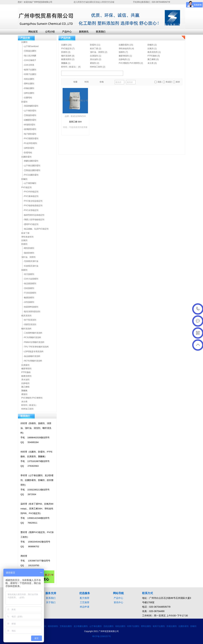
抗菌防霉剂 (124, 45)
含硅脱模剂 (29, 288)
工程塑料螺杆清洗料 (33, 333)
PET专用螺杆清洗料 (33, 361)
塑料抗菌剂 (29, 84)
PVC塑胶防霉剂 (31, 139)
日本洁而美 (29, 65)
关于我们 (51, 602)
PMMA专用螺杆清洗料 (34, 342)
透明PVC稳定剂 (31, 224)
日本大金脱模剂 (31, 279)
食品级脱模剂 (30, 284)
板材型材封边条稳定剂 (34, 215)
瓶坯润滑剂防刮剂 (32, 312)
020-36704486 (198, 309)
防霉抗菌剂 (172, 626)
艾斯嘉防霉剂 (30, 115)
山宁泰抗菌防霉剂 (32, 166)
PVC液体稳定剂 (31, 196)
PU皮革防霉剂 (31, 143)
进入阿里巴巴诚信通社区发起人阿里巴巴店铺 (94, 2)
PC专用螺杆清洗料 (33, 337)
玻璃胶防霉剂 (30, 129)
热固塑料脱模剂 (31, 307)
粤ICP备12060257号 (101, 636)
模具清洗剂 (153, 52)
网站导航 (118, 593)
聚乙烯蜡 (152, 59)
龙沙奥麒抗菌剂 (81, 626)
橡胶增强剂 (124, 56)
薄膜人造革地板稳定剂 (34, 220)
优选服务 (85, 593)
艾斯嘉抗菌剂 (30, 51)
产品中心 (67, 32)
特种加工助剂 (96, 67)
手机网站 (137, 2)
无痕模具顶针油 (31, 261)
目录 (69, 82)
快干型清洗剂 (30, 320)
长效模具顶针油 (31, 266)
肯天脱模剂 (29, 274)
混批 (160, 82)
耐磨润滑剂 (66, 59)
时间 (87, 82)
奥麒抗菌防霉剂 (31, 161)
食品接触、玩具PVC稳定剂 (36, 229)
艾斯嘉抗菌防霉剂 (32, 170)
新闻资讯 (84, 32)
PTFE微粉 (152, 56)
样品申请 (85, 607)
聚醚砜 (64, 63)
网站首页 (33, 32)
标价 (178, 82)
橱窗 (65, 82)
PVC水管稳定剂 (31, 210)
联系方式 (148, 593)
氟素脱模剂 (29, 298)
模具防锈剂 (53, 626)
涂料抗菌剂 (29, 93)
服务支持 (51, 593)
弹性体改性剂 (125, 49)
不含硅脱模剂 (30, 293)
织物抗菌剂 (29, 88)
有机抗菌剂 (29, 79)
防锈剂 (64, 52)
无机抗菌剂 (108, 626)
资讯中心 (118, 602)
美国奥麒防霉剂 (31, 106)
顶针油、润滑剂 (97, 52)
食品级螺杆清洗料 (32, 356)
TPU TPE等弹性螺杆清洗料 (36, 347)
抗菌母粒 (28, 98)
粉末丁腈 (94, 49)
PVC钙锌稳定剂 (31, 192)
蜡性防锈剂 (29, 248)
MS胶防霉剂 (30, 125)
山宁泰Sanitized (31, 46)
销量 (75, 82)
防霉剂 (93, 45)
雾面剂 (93, 63)
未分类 (151, 63)
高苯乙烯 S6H (75, 122)
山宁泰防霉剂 (30, 111)
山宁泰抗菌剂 (96, 626)
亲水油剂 (94, 59)
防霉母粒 (28, 153)
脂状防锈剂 (29, 253)
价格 (102, 82)
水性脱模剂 (29, 302)
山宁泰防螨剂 (30, 183)
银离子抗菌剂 (30, 70)
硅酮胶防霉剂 (30, 120)
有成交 (169, 82)
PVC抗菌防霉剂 (31, 175)
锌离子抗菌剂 (30, 74)
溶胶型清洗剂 (30, 324)
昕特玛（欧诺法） (69, 67)
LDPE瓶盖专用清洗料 (34, 352)
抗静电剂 (123, 59)
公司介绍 (50, 32)
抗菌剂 (64, 45)
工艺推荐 (85, 602)
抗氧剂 (151, 49)
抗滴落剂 (94, 56)
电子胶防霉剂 (30, 134)
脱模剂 (122, 52)
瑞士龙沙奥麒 (30, 56)
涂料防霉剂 (29, 148)
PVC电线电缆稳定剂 (33, 206)
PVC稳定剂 (66, 49)
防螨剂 (151, 45)
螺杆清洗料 (66, 56)
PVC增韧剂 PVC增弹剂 (129, 63)
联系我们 (101, 32)
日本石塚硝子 (30, 60)
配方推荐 (85, 598)
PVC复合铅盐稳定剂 (33, 201)
